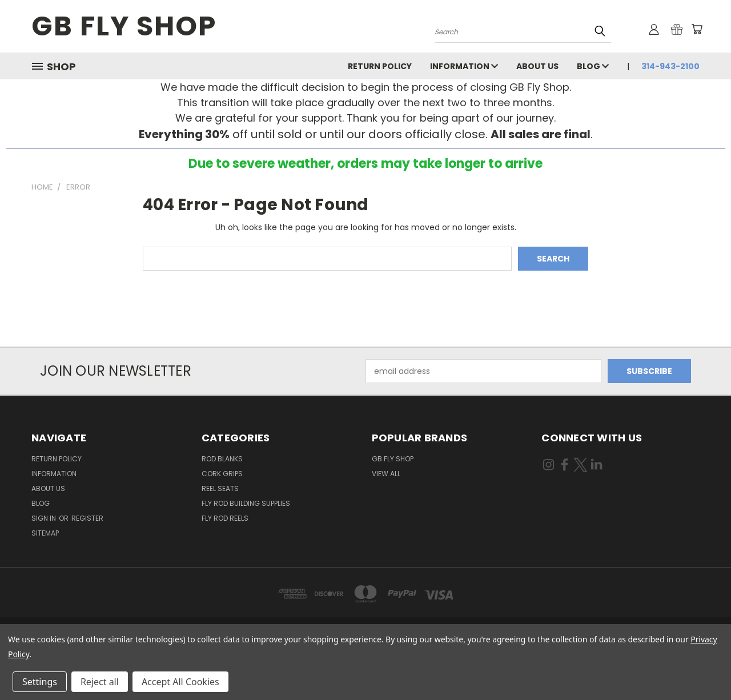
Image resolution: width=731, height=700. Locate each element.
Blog (593, 66)
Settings (40, 682)
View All (386, 474)
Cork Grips (222, 474)
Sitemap (45, 533)
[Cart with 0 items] (697, 29)
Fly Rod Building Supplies (246, 503)
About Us (537, 66)
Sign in (45, 518)
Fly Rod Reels (225, 518)
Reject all (100, 682)
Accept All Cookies (180, 682)
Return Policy (380, 66)
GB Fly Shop (393, 459)
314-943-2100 (670, 66)
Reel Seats (220, 488)
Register (87, 518)
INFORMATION (464, 66)
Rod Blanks (222, 459)
